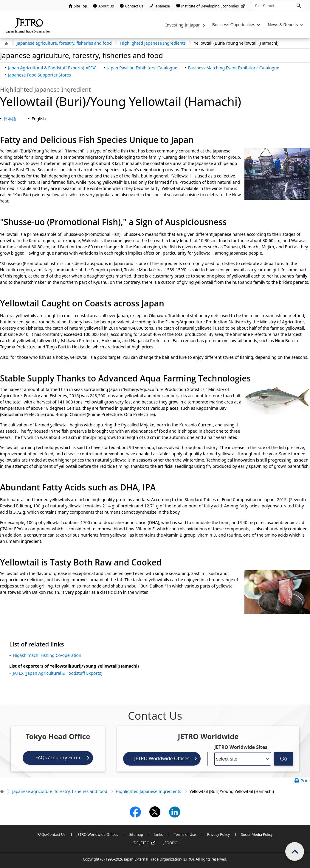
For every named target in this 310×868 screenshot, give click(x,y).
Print (305, 781)
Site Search (252, 1)
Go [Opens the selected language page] (283, 759)
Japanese (162, 6)
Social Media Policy (257, 835)
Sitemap (136, 835)
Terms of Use (185, 835)
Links (158, 835)
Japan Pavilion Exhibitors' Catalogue (142, 68)
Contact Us (134, 6)
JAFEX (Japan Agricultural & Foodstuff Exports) (58, 673)
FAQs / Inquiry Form (58, 758)
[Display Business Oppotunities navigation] (235, 25)
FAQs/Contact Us (51, 835)
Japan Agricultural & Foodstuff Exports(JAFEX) (52, 68)
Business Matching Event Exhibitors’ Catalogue (234, 68)
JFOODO (170, 843)
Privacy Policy (218, 835)
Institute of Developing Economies (214, 6)
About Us (106, 6)
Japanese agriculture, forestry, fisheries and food (64, 43)
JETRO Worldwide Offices (162, 758)
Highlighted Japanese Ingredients (153, 43)
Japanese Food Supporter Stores (39, 75)
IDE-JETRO (145, 843)
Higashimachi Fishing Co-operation (47, 655)
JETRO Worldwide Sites (241, 747)
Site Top (80, 6)
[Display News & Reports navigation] (285, 25)
